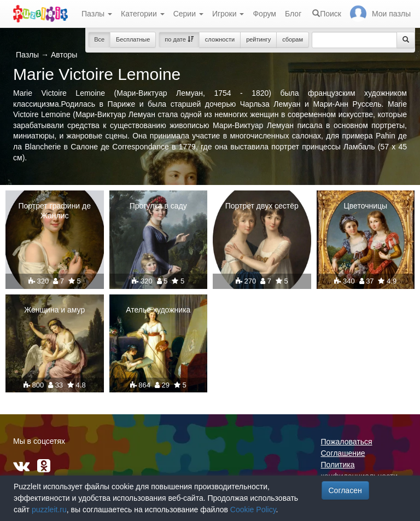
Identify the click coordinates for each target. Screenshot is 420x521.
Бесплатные (133, 39)
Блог (293, 14)
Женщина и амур (54, 310)
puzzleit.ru (49, 510)
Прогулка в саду (158, 206)
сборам (293, 39)
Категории (143, 14)
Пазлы (97, 14)
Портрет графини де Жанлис (54, 211)
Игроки (228, 14)
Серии (188, 14)
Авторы (64, 55)
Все (99, 39)
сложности (220, 39)
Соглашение (343, 453)
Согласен (345, 490)
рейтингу (258, 39)
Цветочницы (365, 206)
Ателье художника (158, 310)
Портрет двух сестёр (262, 206)
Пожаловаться (347, 442)
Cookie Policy (253, 510)
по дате (179, 39)
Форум (264, 14)
